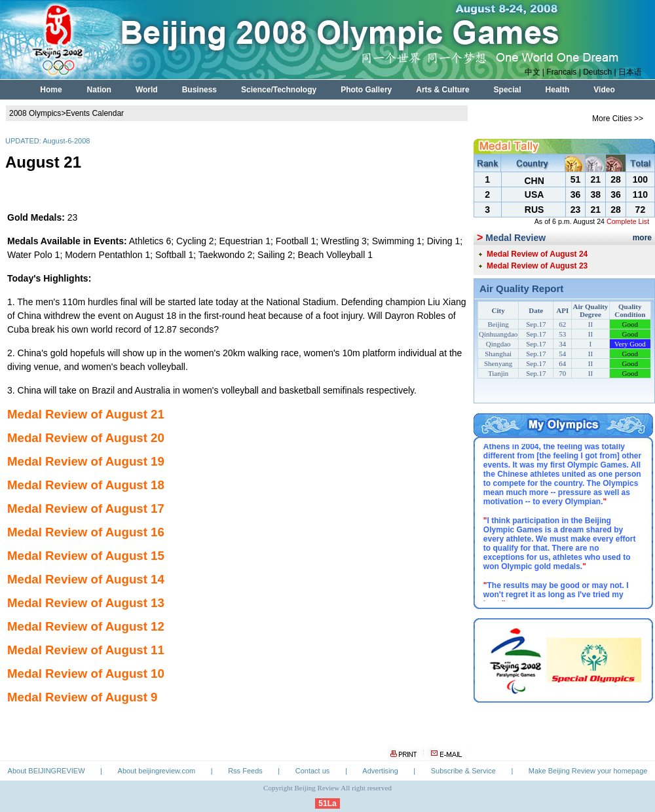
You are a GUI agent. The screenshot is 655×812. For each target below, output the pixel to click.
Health (558, 90)
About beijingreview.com (157, 771)
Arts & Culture (442, 90)
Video (604, 90)
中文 (533, 72)
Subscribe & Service (463, 771)
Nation (99, 90)
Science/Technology (279, 90)
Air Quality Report (521, 288)
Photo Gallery (366, 90)
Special (508, 90)
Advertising (380, 771)
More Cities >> (618, 119)
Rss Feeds (245, 771)
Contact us (313, 771)
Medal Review (515, 238)
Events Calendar (95, 113)
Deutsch (597, 72)
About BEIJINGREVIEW (47, 771)
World (147, 90)
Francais (561, 72)
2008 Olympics (35, 113)
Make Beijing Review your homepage (588, 771)
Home (51, 90)
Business (199, 90)
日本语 (630, 72)
